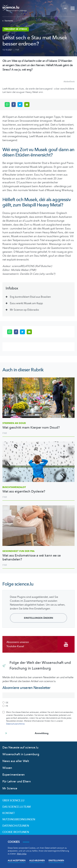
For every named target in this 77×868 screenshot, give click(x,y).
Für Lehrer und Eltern (17, 782)
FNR (17, 50)
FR (65, 8)
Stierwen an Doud (14, 423)
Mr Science (10, 788)
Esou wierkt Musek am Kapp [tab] (26, 303)
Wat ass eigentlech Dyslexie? (24, 492)
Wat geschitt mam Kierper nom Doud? (31, 428)
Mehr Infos (22, 854)
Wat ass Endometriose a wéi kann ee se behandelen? (32, 558)
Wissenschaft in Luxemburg (21, 754)
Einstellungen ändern (38, 618)
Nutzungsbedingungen (19, 819)
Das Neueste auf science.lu (20, 748)
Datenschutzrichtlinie (15, 724)
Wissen (7, 768)
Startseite (8, 21)
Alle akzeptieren (17, 861)
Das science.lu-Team (16, 807)
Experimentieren (14, 775)
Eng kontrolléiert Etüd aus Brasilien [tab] (30, 297)
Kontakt (9, 813)
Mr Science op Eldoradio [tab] (24, 310)
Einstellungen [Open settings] (56, 861)
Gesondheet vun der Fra (18, 551)
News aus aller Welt (16, 761)
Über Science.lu (13, 801)
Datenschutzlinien (16, 826)
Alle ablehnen (37, 861)
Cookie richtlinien (16, 832)
